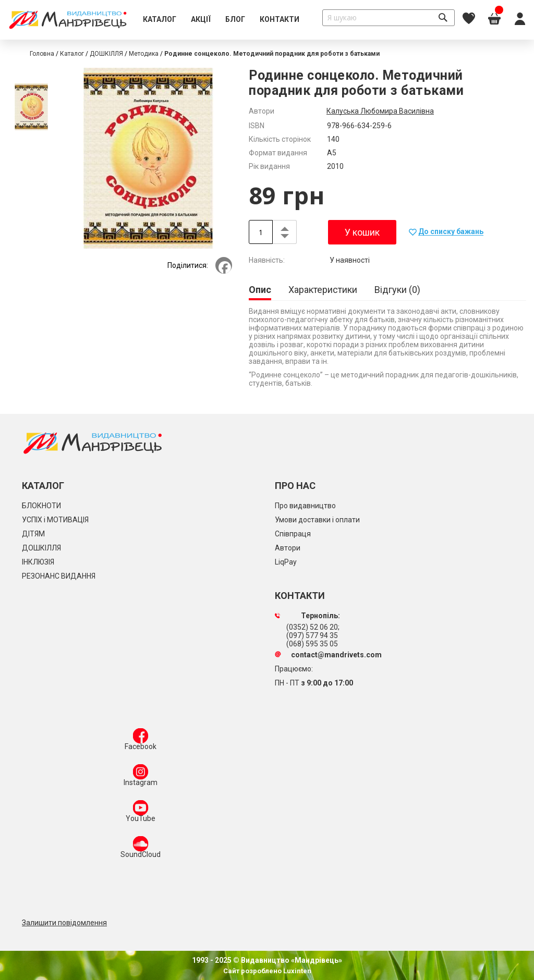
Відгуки (397, 290)
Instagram (141, 777)
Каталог (72, 54)
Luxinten (296, 971)
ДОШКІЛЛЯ (106, 54)
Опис (260, 290)
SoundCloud (141, 849)
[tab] (260, 291)
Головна (42, 54)
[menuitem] (160, 20)
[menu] (221, 20)
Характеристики (323, 290)
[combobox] (389, 18)
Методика (144, 54)
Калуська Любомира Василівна (380, 111)
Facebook (141, 741)
